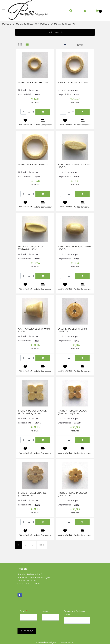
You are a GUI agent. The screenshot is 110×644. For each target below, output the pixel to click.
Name (46, 611)
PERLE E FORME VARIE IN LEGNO (20, 24)
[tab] (22, 45)
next (42, 545)
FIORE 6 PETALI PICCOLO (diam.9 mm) (72, 494)
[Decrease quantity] (29, 112)
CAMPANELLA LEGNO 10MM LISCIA (34, 330)
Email (23, 611)
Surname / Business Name (74, 613)
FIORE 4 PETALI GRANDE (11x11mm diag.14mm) (32, 412)
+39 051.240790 (29, 580)
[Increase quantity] (33, 112)
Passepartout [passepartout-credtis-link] (68, 642)
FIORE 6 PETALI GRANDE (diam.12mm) (32, 494)
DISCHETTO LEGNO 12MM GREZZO (72, 330)
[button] (27, 631)
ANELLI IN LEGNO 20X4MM (73, 83)
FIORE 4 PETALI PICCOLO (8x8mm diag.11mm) (72, 412)
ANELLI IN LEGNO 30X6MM (33, 165)
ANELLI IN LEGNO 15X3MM (33, 83)
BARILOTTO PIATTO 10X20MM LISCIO (75, 166)
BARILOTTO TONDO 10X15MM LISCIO (74, 248)
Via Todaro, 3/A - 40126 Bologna (34, 577)
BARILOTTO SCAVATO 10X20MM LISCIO (30, 248)
